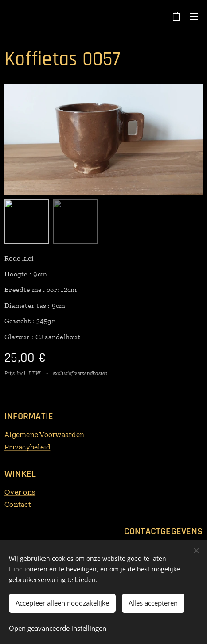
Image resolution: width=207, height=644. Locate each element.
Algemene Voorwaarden (44, 434)
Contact (18, 504)
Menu (194, 17)
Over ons (20, 492)
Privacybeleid (27, 446)
